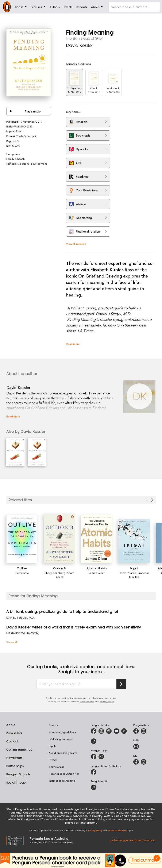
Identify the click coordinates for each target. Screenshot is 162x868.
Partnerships (15, 766)
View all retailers (76, 244)
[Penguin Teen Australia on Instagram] (101, 757)
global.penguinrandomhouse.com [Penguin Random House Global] (133, 840)
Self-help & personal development (27, 164)
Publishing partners (60, 739)
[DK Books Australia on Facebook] (136, 762)
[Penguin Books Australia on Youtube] (116, 731)
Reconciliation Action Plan (64, 774)
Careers (53, 725)
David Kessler (80, 45)
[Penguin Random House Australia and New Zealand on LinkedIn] (124, 731)
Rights (53, 746)
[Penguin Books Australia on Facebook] (94, 731)
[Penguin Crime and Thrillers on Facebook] (94, 772)
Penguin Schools (18, 774)
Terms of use (57, 767)
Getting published (19, 750)
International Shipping (62, 781)
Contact (12, 741)
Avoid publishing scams (63, 753)
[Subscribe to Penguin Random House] (121, 684)
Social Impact (16, 783)
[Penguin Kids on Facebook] (136, 731)
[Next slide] (152, 500)
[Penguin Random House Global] (18, 840)
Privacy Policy (107, 701)
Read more (73, 344)
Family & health (16, 159)
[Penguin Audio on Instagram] (94, 787)
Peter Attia (22, 573)
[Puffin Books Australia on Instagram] (136, 746)
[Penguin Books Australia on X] (109, 731)
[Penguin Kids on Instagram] (144, 731)
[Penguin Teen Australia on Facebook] (94, 757)
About (11, 725)
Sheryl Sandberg (55, 573)
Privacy (53, 760)
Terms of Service (117, 830)
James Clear (97, 573)
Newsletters (14, 758)
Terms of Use (87, 701)
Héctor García (128, 573)
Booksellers (14, 733)
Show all (12, 642)
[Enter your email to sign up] (76, 684)
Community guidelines (62, 732)
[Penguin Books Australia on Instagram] (101, 731)
